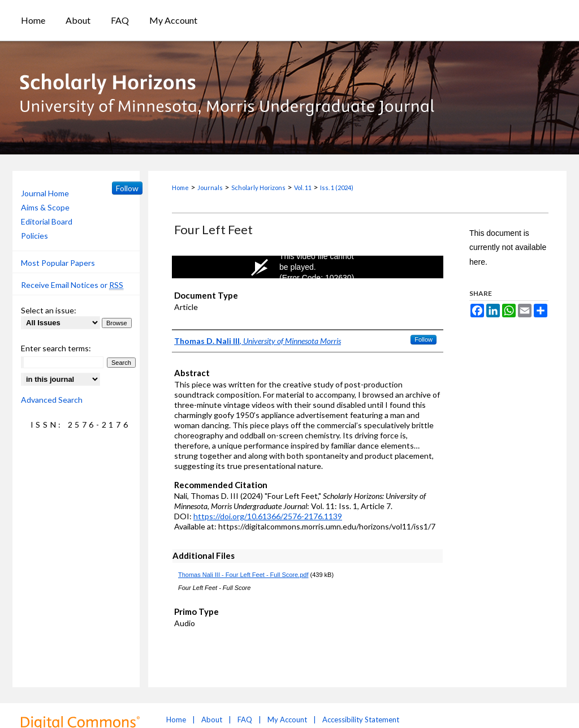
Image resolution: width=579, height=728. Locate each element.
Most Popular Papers (58, 263)
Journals (210, 188)
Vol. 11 (303, 188)
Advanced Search (52, 400)
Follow (424, 339)
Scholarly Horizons (258, 188)
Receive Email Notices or (72, 285)
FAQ (245, 720)
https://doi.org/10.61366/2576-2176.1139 (268, 516)
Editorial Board (47, 221)
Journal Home (45, 193)
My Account (287, 720)
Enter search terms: (56, 348)
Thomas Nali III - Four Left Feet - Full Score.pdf (243, 575)
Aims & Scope (45, 207)
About (212, 720)
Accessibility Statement (361, 720)
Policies (34, 236)
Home (180, 188)
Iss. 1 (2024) (337, 188)
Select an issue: (49, 310)
